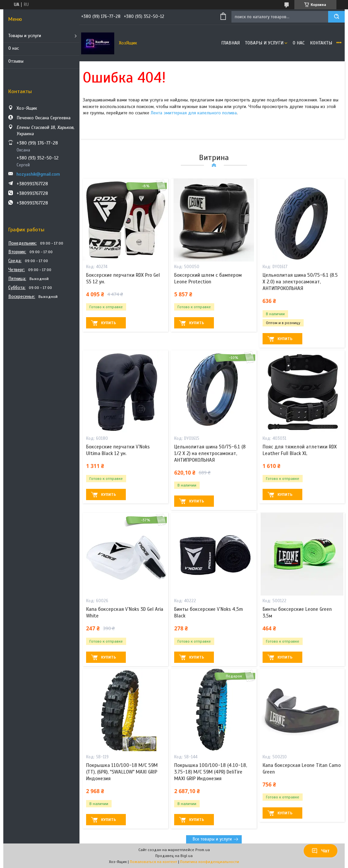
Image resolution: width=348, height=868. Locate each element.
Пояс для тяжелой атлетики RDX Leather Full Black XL (300, 450)
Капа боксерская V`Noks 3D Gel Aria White (125, 612)
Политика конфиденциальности (210, 862)
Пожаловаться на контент (153, 862)
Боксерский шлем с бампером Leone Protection (208, 278)
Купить (108, 323)
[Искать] (336, 17)
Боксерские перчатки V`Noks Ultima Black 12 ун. (118, 450)
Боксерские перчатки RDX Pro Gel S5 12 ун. (123, 278)
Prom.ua (203, 850)
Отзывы (16, 61)
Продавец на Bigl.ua (174, 856)
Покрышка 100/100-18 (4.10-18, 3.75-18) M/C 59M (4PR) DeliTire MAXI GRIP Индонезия (211, 772)
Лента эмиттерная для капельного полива (194, 113)
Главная (230, 43)
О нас (14, 48)
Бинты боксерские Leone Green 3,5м (297, 612)
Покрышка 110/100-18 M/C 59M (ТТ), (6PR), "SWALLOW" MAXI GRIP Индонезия (122, 772)
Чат (321, 851)
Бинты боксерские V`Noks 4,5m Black (209, 612)
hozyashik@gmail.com (38, 174)
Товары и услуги (25, 36)
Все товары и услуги (212, 839)
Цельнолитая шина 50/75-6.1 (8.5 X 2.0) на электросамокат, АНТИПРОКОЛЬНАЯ (300, 282)
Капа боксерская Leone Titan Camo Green (302, 769)
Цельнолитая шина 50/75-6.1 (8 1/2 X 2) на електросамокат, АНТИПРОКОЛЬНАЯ (210, 454)
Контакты (321, 43)
